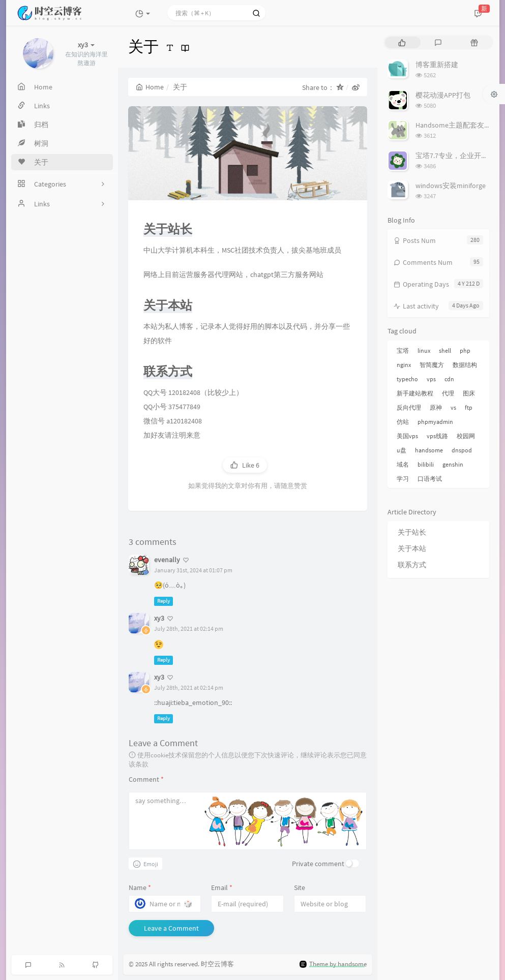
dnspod (462, 450)
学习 (403, 479)
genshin (453, 464)
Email (222, 887)
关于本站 (412, 548)
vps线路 (437, 436)
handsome (429, 450)
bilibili (426, 464)
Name (140, 887)
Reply (164, 601)
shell (445, 350)
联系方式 (412, 565)
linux (424, 350)
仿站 (403, 422)
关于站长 (412, 532)
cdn (449, 379)
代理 (448, 393)
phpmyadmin (435, 422)
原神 (436, 407)
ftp (469, 407)
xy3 (159, 618)
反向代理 (409, 407)
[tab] (402, 42)
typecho (407, 379)
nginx (404, 365)
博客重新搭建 (437, 65)
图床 (469, 393)
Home (150, 87)
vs (453, 407)
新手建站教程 (415, 393)
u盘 (402, 450)
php (465, 350)
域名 (403, 464)
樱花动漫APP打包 (443, 95)
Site (300, 887)
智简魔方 (432, 365)
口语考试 (430, 479)
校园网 (466, 436)
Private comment (318, 864)
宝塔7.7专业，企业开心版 (455, 156)
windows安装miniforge (451, 186)
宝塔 (403, 350)
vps (431, 379)
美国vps (407, 436)
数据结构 (465, 365)
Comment (146, 779)
